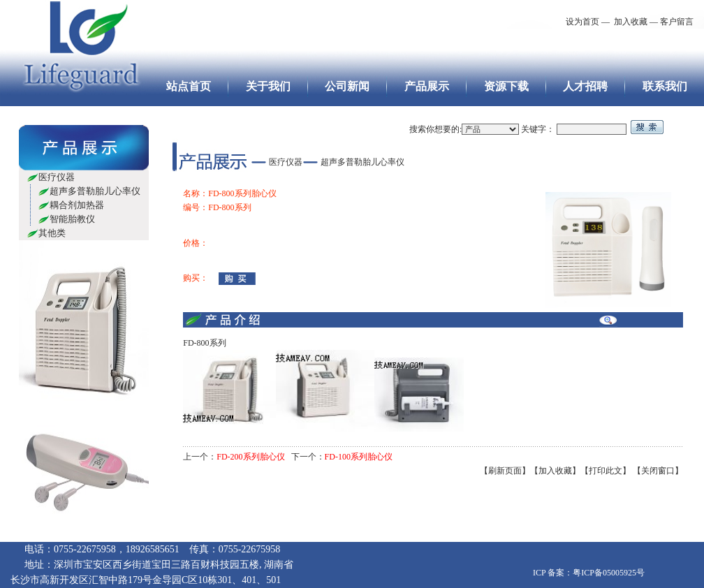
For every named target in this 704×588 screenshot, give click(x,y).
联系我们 (665, 86)
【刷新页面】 (505, 471)
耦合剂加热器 (77, 205)
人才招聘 (585, 86)
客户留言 (677, 22)
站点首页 (189, 86)
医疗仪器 (57, 177)
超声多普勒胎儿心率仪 (95, 191)
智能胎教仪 (72, 219)
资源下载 (506, 86)
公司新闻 (347, 86)
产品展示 (427, 86)
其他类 (52, 233)
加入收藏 (630, 22)
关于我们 (268, 86)
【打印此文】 (606, 471)
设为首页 (582, 22)
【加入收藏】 (555, 471)
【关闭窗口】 (658, 471)
